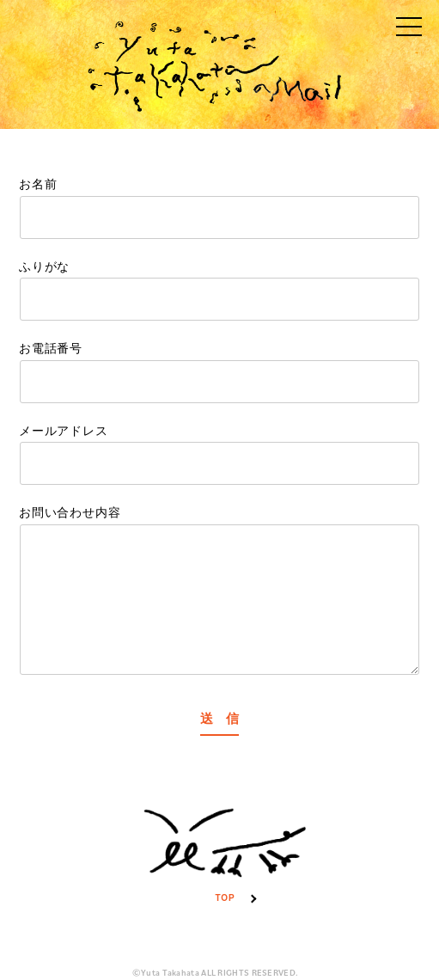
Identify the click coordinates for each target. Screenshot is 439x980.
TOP (225, 848)
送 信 (219, 720)
